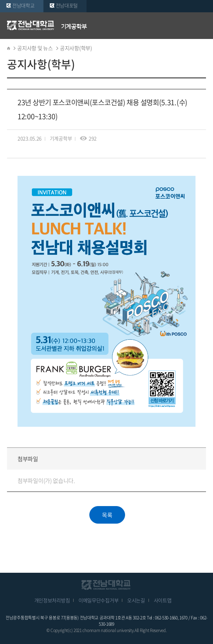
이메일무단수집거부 (98, 600)
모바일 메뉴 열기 (202, 25)
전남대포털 (67, 5)
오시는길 (136, 600)
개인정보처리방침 (52, 600)
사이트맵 (163, 600)
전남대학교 (23, 5)
